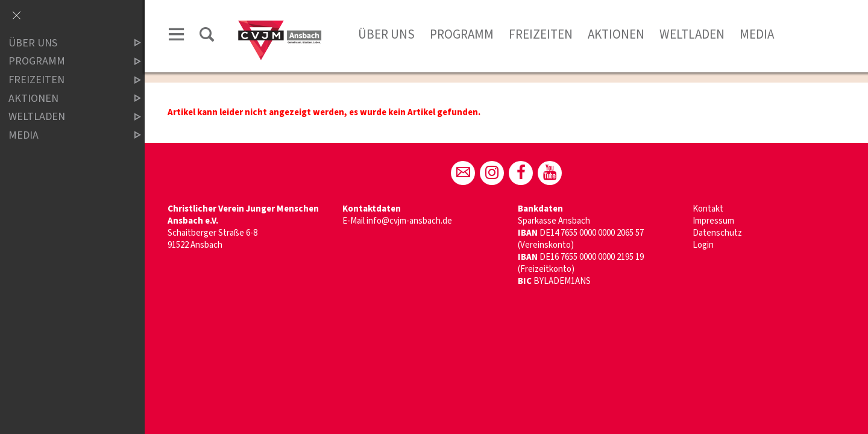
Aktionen (616, 34)
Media (757, 34)
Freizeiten (541, 34)
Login (703, 245)
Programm (462, 34)
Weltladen (692, 34)
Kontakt (708, 209)
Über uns (386, 34)
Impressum (713, 221)
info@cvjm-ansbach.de (409, 221)
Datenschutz (717, 233)
